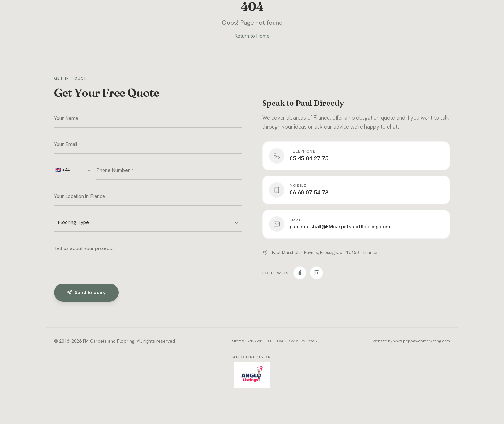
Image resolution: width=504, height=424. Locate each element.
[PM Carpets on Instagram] (317, 273)
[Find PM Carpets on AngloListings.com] (252, 375)
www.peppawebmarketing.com (422, 341)
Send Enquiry (86, 292)
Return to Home (252, 36)
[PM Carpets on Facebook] (300, 273)
